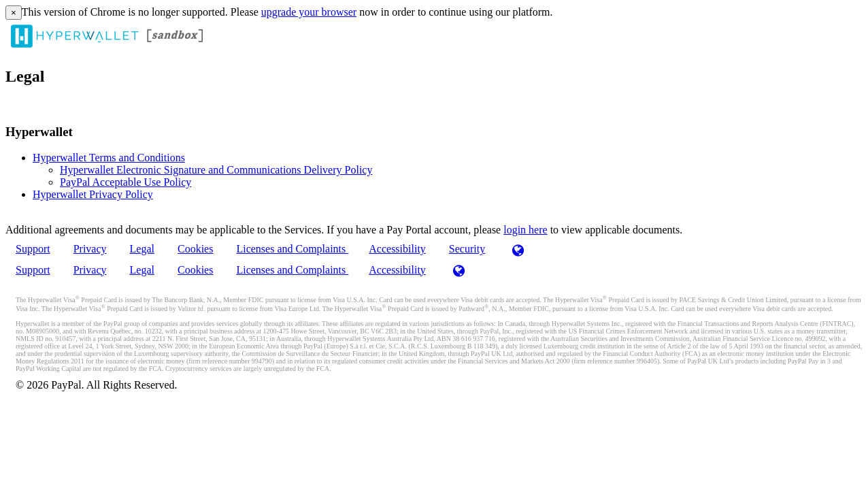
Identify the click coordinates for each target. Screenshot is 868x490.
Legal (142, 249)
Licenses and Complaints (292, 249)
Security (467, 249)
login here (525, 230)
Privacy (90, 249)
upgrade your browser (309, 12)
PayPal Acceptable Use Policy (126, 182)
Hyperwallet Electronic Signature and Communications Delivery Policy (216, 170)
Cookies (195, 249)
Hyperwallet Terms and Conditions (109, 158)
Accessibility (397, 249)
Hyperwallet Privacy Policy (93, 194)
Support (33, 249)
